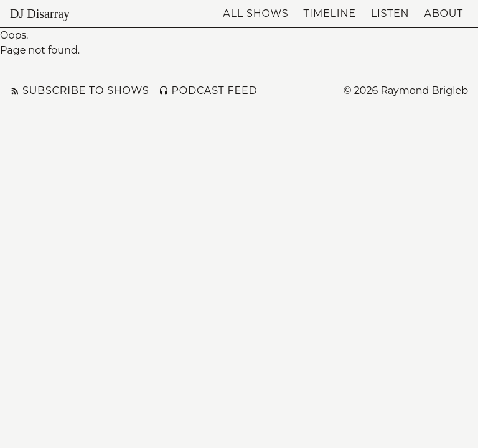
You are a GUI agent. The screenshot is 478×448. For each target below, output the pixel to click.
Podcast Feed (208, 91)
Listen (390, 13)
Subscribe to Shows (79, 91)
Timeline (329, 13)
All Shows (255, 13)
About (443, 13)
